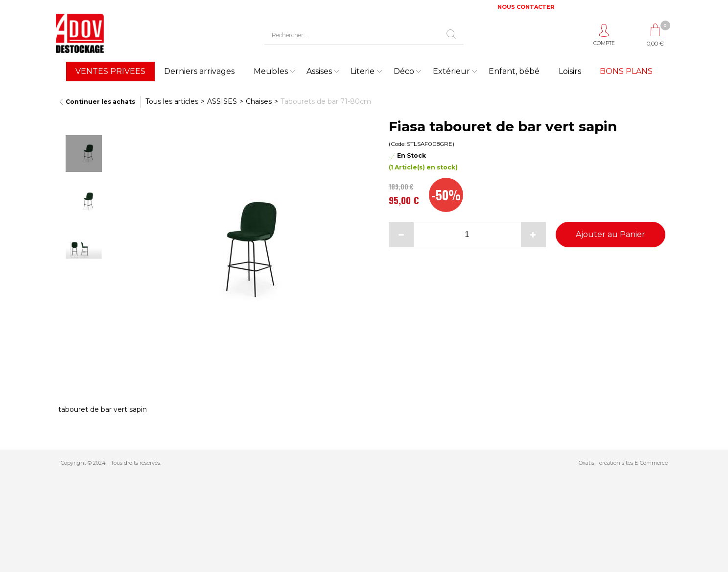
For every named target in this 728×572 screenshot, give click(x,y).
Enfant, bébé (514, 71)
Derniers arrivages (199, 71)
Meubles (271, 71)
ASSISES (222, 101)
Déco (404, 71)
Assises (319, 71)
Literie (363, 71)
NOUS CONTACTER (526, 7)
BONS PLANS (626, 71)
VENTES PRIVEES (110, 71)
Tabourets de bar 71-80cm (326, 101)
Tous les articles (172, 101)
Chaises (259, 101)
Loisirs (570, 71)
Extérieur (451, 71)
